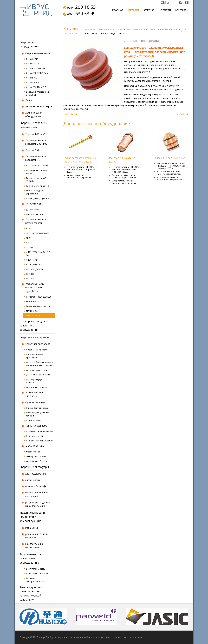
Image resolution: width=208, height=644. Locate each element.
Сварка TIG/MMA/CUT (36, 87)
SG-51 (29, 238)
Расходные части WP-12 (38, 186)
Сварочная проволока (38, 344)
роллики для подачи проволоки (36, 536)
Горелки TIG (32, 150)
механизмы (32, 528)
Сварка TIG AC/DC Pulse (37, 73)
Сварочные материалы (34, 337)
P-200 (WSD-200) (34, 265)
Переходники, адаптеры (38, 198)
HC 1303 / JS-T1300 (35, 269)
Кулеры (29, 100)
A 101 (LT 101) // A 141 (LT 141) (38, 254)
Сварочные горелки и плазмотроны (103, 29)
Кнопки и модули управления (35, 192)
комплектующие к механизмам (35, 546)
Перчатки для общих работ (39, 441)
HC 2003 (30, 274)
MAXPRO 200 (32, 311)
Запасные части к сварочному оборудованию (31, 558)
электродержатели (36, 474)
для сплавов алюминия (37, 370)
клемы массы (33, 480)
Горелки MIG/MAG (35, 134)
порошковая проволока (38, 387)
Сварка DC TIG (33, 64)
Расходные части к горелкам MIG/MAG (36, 142)
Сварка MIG (32, 78)
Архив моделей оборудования (34, 114)
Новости (165, 10)
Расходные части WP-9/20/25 (36, 172)
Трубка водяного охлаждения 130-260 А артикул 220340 (80, 160)
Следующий (182, 114)
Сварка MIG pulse (34, 82)
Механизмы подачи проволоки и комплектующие (32, 517)
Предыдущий (70, 114)
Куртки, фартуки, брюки (38, 408)
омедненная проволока (38, 350)
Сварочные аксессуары (34, 467)
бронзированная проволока (35, 356)
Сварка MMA (32, 59)
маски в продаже (34, 452)
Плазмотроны (33, 204)
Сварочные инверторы (38, 53)
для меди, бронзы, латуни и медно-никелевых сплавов (40, 364)
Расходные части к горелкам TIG (36, 158)
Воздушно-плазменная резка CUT (37, 93)
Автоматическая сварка (39, 106)
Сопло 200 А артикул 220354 (169, 158)
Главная (118, 10)
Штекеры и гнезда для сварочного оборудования (34, 326)
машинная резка (34, 214)
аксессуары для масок (37, 456)
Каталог (134, 10)
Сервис (149, 10)
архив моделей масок (37, 461)
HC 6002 (30, 279)
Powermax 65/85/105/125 (38, 306)
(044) (81, 7)
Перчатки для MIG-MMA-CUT (40, 431)
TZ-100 (29, 247)
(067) (81, 14)
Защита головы (34, 420)
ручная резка (33, 209)
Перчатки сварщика (36, 426)
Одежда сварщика (35, 402)
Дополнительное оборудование (97, 123)
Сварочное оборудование (29, 44)
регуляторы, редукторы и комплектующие (38, 504)
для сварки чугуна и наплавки (36, 381)
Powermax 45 (32, 302)
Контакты (182, 10)
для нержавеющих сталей (39, 375)
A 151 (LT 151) (33, 260)
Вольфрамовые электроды (34, 394)
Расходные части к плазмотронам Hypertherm (152, 29)
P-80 (28, 243)
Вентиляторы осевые (36, 569)
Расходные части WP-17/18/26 (36, 180)
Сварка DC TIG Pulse (36, 68)
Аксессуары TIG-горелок (38, 166)
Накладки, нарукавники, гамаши (38, 414)
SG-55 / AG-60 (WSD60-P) (37, 233)
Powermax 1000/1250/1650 (39, 297)
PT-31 (29, 229)
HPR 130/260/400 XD (36, 316)
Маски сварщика (35, 446)
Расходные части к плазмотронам (36, 221)
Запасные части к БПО (37, 574)
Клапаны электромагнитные (35, 580)
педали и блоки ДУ (36, 486)
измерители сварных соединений (37, 494)
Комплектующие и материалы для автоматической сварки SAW (32, 593)
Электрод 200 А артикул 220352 (122, 160)
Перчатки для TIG (34, 436)
